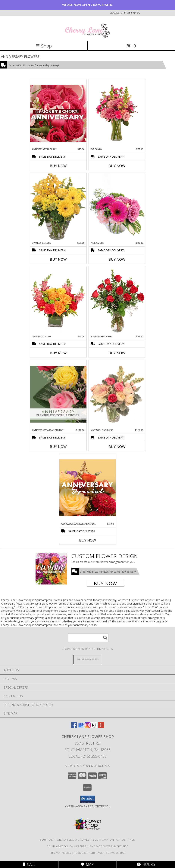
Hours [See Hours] (146, 864)
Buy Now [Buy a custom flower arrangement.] (106, 583)
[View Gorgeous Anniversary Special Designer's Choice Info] (88, 488)
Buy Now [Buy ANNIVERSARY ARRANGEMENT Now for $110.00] (58, 447)
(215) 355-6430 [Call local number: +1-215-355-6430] (130, 13)
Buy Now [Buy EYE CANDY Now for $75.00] (117, 166)
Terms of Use (116, 853)
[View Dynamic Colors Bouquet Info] (58, 301)
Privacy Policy (60, 853)
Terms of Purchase (89, 853)
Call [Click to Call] (29, 864)
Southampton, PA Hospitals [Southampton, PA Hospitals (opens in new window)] (114, 840)
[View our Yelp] (101, 727)
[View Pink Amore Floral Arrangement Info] (117, 207)
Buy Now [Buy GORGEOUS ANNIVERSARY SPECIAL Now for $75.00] (88, 540)
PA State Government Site (109, 846)
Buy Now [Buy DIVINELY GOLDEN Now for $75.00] (58, 259)
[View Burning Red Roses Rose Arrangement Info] (117, 301)
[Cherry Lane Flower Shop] (88, 28)
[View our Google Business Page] (81, 727)
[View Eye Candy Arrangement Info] (117, 113)
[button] (87, 799)
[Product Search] (88, 638)
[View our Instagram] (88, 727)
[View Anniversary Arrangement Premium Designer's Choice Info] (58, 394)
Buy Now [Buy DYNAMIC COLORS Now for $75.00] (58, 353)
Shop (44, 46)
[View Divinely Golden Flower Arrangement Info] (58, 207)
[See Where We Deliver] (88, 659)
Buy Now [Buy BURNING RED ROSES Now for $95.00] (117, 353)
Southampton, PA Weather (67, 846)
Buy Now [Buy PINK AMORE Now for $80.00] (117, 259)
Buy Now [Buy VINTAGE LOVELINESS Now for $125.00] (117, 447)
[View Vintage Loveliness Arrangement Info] (117, 394)
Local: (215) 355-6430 (88, 756)
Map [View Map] (87, 864)
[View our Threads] (94, 727)
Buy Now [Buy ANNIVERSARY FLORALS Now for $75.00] (58, 166)
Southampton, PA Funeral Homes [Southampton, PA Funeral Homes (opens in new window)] (65, 840)
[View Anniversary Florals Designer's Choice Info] (58, 113)
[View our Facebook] (74, 727)
